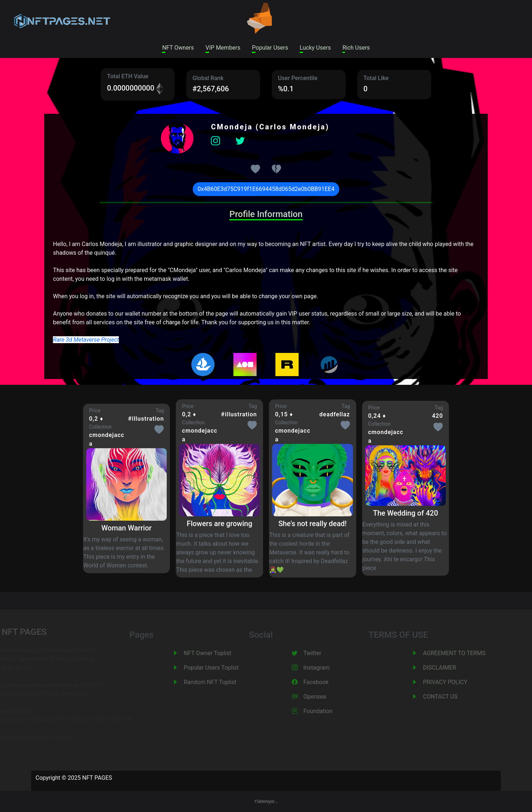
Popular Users (270, 48)
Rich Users (356, 48)
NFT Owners (178, 48)
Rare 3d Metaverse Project (86, 340)
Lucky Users (315, 48)
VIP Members (223, 48)
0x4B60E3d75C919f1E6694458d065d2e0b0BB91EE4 (266, 189)
